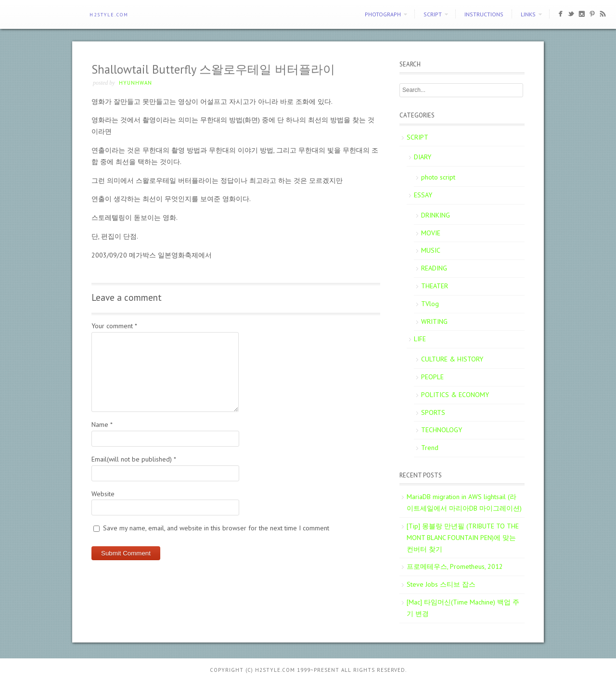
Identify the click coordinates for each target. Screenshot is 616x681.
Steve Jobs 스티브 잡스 (441, 584)
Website (103, 494)
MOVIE (431, 233)
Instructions (484, 14)
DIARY (423, 157)
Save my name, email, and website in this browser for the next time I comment (216, 528)
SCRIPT (433, 14)
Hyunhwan (135, 83)
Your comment (114, 326)
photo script (438, 177)
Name (102, 424)
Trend (430, 448)
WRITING (434, 321)
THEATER (435, 286)
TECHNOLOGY (442, 430)
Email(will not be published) (134, 459)
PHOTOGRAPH (383, 14)
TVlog (430, 304)
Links (528, 14)
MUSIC (431, 250)
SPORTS (433, 412)
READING (434, 268)
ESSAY (423, 195)
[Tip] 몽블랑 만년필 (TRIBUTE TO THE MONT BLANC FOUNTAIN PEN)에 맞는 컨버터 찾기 (463, 538)
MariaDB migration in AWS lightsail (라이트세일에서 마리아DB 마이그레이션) (464, 502)
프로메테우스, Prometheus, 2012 (455, 566)
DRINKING (436, 215)
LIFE (420, 339)
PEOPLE (432, 377)
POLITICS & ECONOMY (455, 395)
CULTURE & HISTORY (452, 359)
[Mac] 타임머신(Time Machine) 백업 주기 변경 (463, 608)
